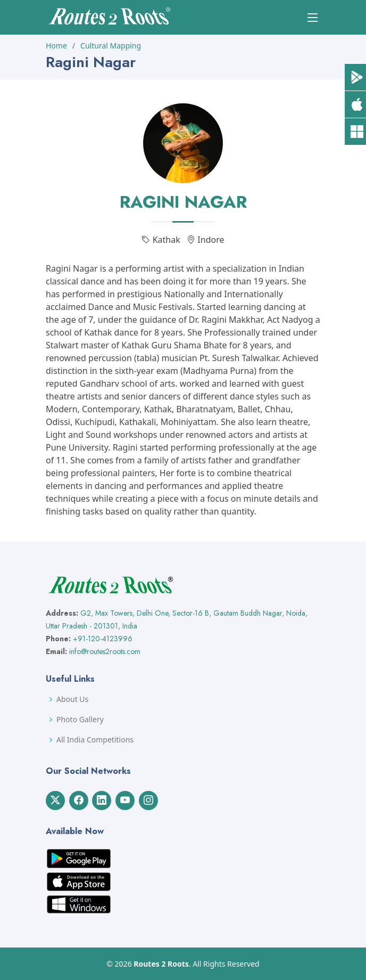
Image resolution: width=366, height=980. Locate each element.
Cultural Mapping (111, 46)
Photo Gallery (80, 720)
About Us (72, 699)
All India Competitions (95, 740)
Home (56, 46)
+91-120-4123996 (103, 639)
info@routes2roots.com (105, 651)
